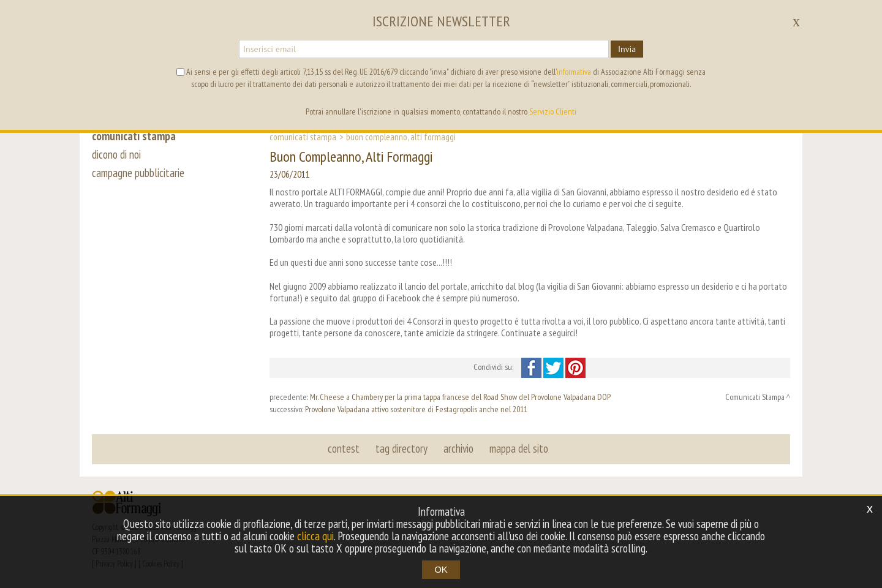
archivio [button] (458, 448)
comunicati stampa (134, 136)
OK (441, 569)
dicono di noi (116, 154)
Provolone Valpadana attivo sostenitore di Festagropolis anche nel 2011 (416, 409)
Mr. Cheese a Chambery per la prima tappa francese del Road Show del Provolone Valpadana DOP (460, 397)
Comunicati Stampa (303, 137)
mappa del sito (519, 448)
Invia (627, 49)
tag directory (401, 448)
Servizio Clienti (553, 111)
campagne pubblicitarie (138, 173)
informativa (574, 72)
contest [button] (344, 448)
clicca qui (315, 536)
